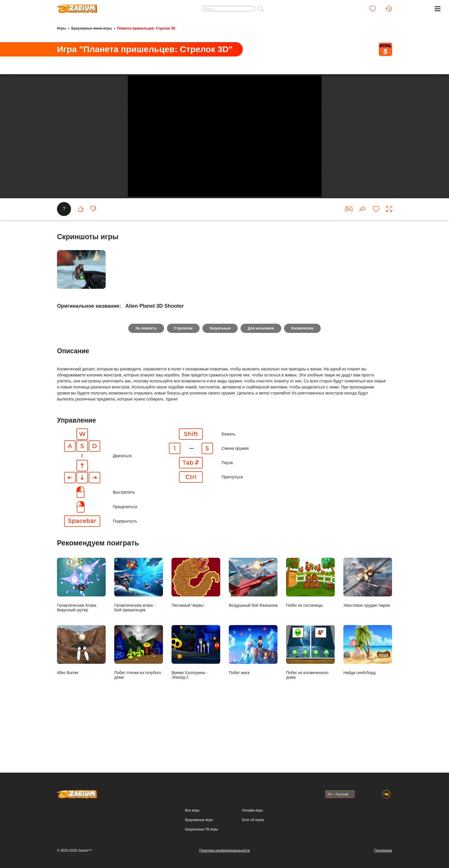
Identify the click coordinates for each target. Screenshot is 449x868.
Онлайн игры (252, 810)
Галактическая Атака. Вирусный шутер (81, 637)
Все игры (192, 810)
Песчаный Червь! (196, 634)
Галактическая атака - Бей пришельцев (139, 637)
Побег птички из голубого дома (139, 704)
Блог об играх (253, 820)
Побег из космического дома (310, 704)
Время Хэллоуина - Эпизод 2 (196, 704)
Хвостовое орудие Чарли (368, 634)
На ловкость (145, 380)
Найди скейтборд (368, 702)
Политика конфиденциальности (224, 851)
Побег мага (253, 702)
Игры (61, 28)
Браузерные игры (199, 820)
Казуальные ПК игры (201, 829)
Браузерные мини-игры (91, 28)
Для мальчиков (261, 380)
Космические (303, 380)
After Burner (81, 702)
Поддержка (383, 851)
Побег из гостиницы (310, 634)
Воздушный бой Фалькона (253, 634)
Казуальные (220, 380)
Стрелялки (183, 380)
